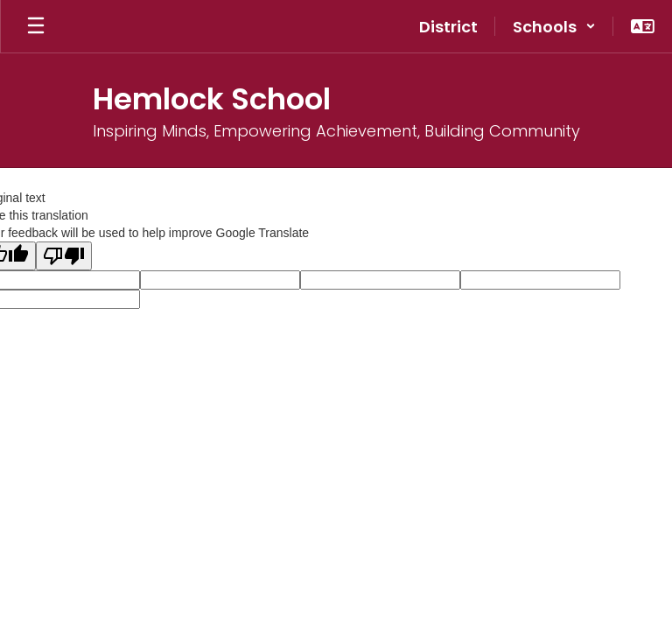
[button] (554, 26)
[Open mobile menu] (36, 26)
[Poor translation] (64, 256)
